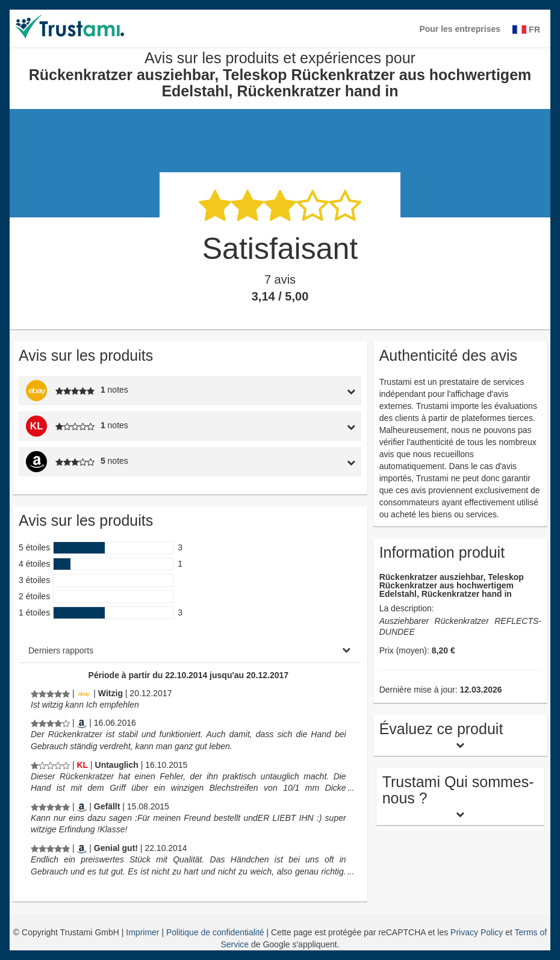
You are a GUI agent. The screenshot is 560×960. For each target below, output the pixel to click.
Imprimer (144, 932)
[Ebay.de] (84, 693)
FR (526, 30)
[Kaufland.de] (82, 765)
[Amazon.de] (82, 806)
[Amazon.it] (82, 723)
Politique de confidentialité (216, 932)
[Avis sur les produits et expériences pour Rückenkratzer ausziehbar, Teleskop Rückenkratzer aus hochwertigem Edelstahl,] (50, 693)
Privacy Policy (477, 932)
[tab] (316, 391)
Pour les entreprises (460, 29)
